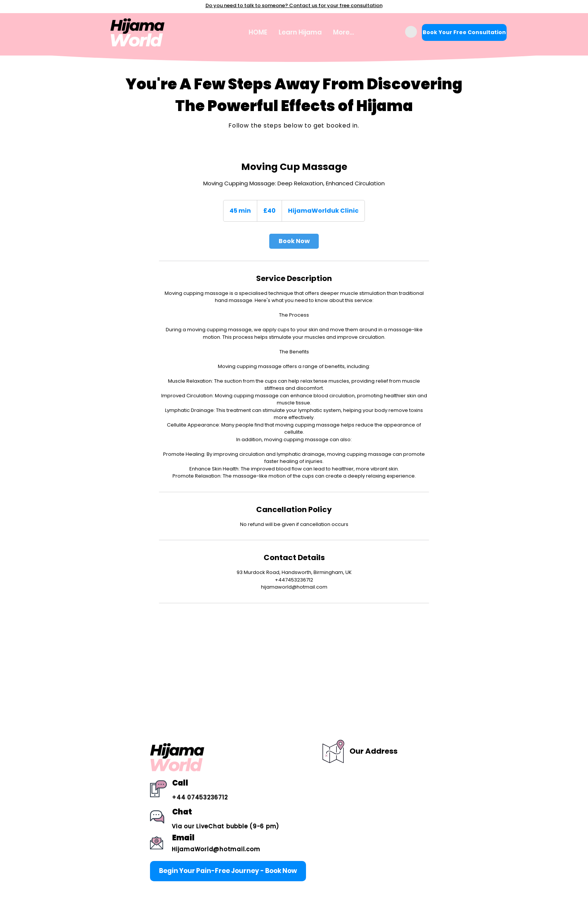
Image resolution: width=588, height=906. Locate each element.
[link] (294, 241)
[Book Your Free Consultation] (464, 32)
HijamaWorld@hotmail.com (216, 849)
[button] (411, 32)
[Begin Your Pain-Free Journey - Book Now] (228, 871)
